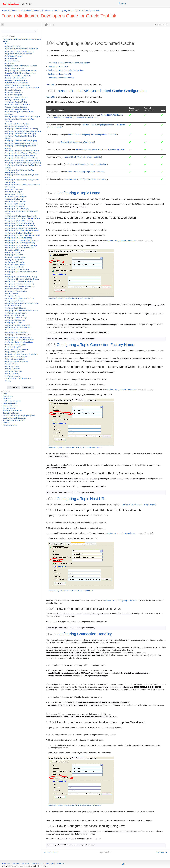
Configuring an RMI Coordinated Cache (19, 337)
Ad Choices (61, 864)
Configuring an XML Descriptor (16, 201)
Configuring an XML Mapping (15, 206)
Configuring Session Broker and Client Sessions (21, 311)
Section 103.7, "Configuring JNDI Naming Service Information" (93, 135)
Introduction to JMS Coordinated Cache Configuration (69, 63)
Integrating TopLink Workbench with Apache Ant (21, 66)
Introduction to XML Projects (15, 189)
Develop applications (10, 403)
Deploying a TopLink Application (16, 80)
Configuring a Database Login (15, 320)
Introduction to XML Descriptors (16, 197)
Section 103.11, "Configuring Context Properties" (85, 172)
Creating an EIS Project (13, 252)
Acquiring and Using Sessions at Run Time (20, 299)
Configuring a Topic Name (58, 66)
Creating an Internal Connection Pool (18, 325)
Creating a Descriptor (12, 369)
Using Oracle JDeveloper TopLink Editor (19, 54)
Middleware (13, 11)
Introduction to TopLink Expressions (17, 349)
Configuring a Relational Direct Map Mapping (20, 156)
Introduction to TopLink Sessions (16, 291)
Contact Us (16, 864)
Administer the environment (12, 411)
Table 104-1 (51, 85)
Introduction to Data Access (15, 315)
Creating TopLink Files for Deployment (18, 75)
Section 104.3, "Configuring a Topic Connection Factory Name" (100, 149)
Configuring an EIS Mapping (15, 267)
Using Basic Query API (13, 347)
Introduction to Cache (13, 330)
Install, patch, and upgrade (12, 401)
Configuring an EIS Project (14, 255)
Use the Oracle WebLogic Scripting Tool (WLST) (19, 416)
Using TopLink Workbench (14, 56)
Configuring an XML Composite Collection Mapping (23, 218)
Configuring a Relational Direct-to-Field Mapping (22, 129)
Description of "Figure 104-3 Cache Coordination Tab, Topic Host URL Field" (70, 591)
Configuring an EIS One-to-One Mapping (19, 281)
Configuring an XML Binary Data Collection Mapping (23, 235)
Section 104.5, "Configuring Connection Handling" (87, 164)
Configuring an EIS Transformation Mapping (20, 286)
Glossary (8, 381)
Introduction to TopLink (13, 46)
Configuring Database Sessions (16, 313)
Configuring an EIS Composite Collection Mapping (22, 279)
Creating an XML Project (14, 192)
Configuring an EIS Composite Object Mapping (21, 277)
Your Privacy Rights (47, 864)
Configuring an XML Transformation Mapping (20, 226)
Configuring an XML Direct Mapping (17, 209)
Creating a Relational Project (15, 100)
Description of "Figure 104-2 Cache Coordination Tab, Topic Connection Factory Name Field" (75, 447)
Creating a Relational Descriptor (16, 107)
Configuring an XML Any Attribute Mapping (20, 248)
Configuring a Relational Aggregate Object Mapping (23, 153)
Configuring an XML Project (15, 194)
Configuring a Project (12, 366)
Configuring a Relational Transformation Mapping (22, 158)
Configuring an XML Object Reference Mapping (21, 228)
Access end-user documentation (14, 420)
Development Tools (93, 11)
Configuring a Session (13, 296)
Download (28, 387)
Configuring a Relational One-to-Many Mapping (21, 141)
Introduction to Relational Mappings (17, 124)
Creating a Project (11, 364)
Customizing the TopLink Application (17, 85)
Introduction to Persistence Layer (16, 289)
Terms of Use (35, 864)
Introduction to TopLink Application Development (22, 49)
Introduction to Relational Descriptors (18, 105)
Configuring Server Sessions (15, 301)
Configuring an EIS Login (14, 323)
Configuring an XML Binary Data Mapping (19, 233)
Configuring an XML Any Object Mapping (19, 221)
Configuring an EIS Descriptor (15, 262)
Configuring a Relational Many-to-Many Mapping (22, 143)
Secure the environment (11, 413)
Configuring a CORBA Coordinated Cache (19, 340)
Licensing (6, 423)
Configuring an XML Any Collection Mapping (20, 223)
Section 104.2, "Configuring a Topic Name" (78, 142)
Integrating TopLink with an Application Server (21, 73)
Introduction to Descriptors (14, 92)
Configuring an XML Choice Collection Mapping (21, 245)
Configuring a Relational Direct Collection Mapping (22, 151)
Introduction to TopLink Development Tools (20, 51)
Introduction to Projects (13, 90)
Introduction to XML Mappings (15, 204)
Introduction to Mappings (14, 95)
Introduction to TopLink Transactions (17, 357)
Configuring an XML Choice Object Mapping (20, 243)
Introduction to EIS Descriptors (16, 257)
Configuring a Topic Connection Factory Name (66, 70)
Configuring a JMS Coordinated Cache (18, 335)
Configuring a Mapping (13, 376)
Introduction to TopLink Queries (16, 344)
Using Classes (10, 63)
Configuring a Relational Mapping (17, 126)
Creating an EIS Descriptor (14, 260)
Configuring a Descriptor (13, 371)
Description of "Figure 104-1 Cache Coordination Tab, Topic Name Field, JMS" (71, 298)
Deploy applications (10, 408)
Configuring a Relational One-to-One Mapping (21, 134)
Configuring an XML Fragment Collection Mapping (22, 240)
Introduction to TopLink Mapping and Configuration (22, 88)
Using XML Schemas (12, 61)
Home (4, 11)
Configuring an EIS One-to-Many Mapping (19, 284)
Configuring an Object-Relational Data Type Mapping (23, 163)
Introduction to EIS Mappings (15, 265)
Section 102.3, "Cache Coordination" (122, 241)
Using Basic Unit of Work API (15, 359)
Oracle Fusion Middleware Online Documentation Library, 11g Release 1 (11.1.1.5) (51, 11)
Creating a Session (12, 294)
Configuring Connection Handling (61, 78)
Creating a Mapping (12, 374)
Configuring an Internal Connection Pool (19, 328)
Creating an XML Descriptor (15, 199)
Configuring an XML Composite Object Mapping (21, 216)
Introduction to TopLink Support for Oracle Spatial (22, 354)
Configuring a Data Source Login (16, 318)
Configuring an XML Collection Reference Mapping (22, 231)
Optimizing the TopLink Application (17, 83)
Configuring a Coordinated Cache (17, 332)
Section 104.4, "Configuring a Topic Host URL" (83, 157)
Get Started (7, 399)
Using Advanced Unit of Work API (17, 362)
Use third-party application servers (15, 418)
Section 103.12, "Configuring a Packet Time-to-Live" (87, 179)
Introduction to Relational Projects (17, 97)
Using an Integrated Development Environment (21, 71)
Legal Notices (25, 864)
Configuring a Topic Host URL (60, 74)
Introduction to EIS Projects (14, 250)
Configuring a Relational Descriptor (17, 109)
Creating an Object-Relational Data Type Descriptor (23, 117)
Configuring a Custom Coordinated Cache (19, 342)
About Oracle (6, 864)
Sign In (122, 3)
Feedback (14, 387)
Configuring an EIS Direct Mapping (17, 269)
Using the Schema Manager (15, 68)
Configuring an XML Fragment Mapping (19, 238)
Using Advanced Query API (14, 352)
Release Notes (8, 396)
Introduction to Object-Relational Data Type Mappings (23, 160)
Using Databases (11, 58)
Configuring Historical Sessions (16, 308)
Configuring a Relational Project (16, 102)
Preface (8, 44)
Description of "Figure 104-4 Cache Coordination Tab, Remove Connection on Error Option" (75, 805)
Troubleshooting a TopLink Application (18, 378)
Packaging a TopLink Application (16, 78)
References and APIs (10, 425)
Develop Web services (11, 406)
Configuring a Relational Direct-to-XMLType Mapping (23, 131)
